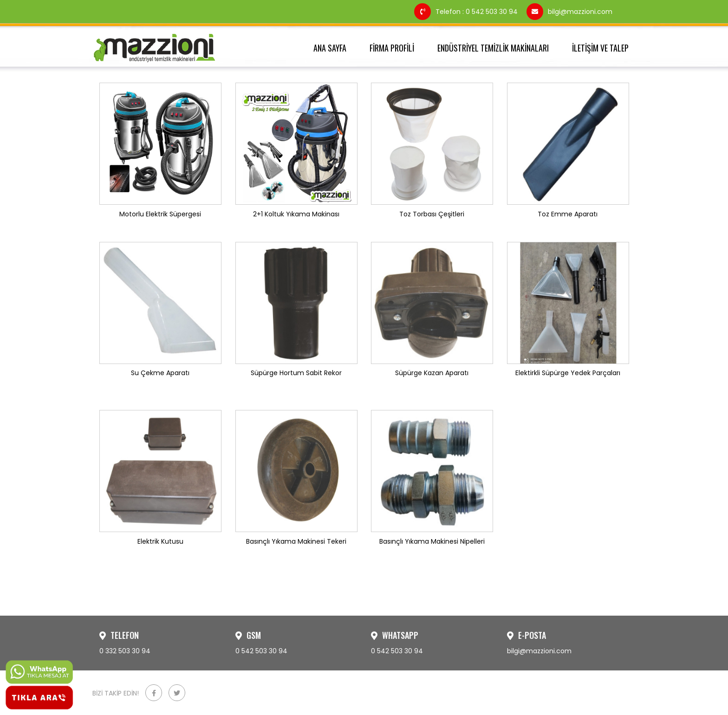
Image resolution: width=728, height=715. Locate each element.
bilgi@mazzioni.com (569, 12)
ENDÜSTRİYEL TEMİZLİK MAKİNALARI (493, 48)
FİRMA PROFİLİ (392, 48)
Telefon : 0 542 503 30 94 (467, 12)
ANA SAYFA (330, 48)
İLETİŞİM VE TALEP (600, 48)
